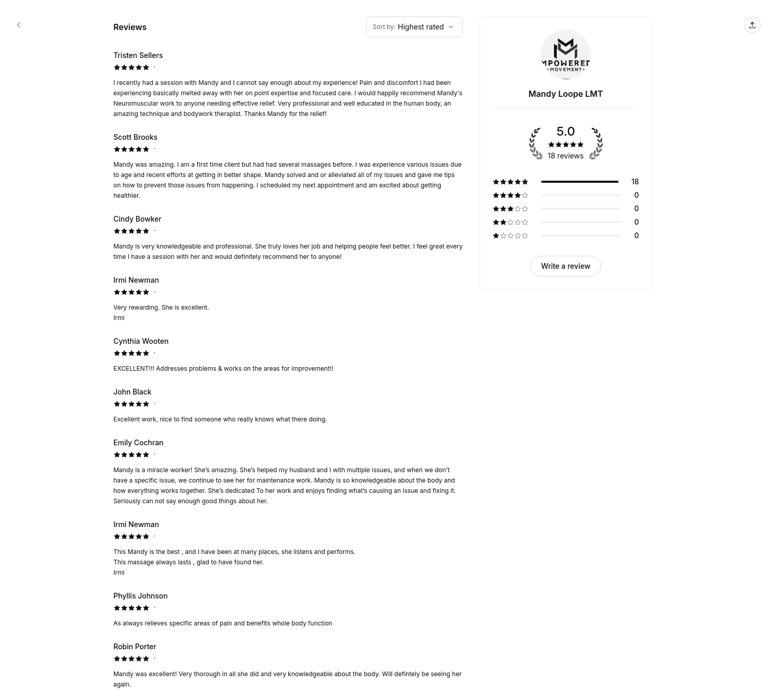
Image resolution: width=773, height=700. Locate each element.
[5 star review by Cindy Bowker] (288, 238)
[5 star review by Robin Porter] (288, 665)
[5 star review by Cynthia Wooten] (288, 355)
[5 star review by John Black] (288, 405)
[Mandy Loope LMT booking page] (19, 25)
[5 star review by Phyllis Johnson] (288, 609)
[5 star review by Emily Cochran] (288, 472)
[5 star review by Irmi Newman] (288, 299)
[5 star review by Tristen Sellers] (288, 84)
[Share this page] (752, 25)
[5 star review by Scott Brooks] (288, 166)
